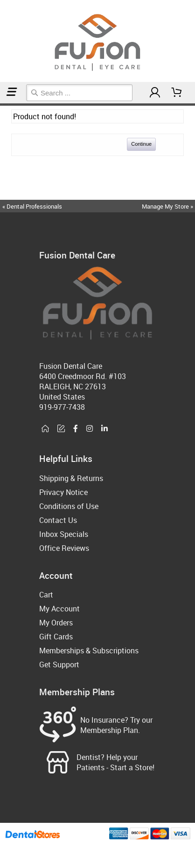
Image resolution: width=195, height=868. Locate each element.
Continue (141, 144)
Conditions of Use (69, 506)
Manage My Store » (168, 206)
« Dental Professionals (32, 206)
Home (1, 105)
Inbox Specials (64, 534)
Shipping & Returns (71, 478)
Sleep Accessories (5, 105)
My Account (59, 609)
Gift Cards (56, 637)
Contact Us (58, 520)
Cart (46, 595)
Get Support (59, 665)
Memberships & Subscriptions (89, 651)
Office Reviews (64, 548)
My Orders (56, 623)
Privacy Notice (63, 492)
